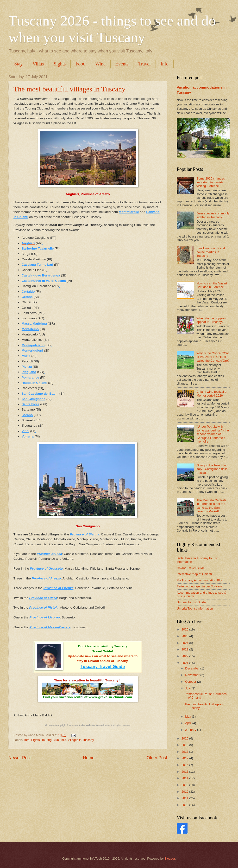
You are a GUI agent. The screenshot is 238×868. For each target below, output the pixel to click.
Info (165, 64)
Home (89, 758)
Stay (19, 64)
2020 (185, 738)
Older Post (157, 758)
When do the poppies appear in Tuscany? (211, 320)
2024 (185, 643)
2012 (185, 792)
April (189, 723)
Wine (100, 64)
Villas (38, 64)
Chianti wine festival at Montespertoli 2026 (212, 393)
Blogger (170, 858)
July (188, 688)
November (193, 675)
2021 (185, 663)
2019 (185, 745)
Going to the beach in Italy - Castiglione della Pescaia (212, 469)
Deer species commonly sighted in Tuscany (213, 215)
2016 (185, 765)
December (193, 668)
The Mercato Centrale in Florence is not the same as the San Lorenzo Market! (211, 506)
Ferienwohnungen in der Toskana (200, 586)
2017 (185, 758)
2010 (185, 805)
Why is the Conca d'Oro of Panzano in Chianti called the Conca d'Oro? (213, 357)
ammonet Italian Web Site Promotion (88, 725)
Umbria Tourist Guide (191, 602)
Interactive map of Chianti (194, 574)
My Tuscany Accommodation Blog (200, 580)
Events (122, 64)
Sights (60, 64)
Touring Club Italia (54, 740)
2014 (185, 778)
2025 (185, 636)
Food (80, 64)
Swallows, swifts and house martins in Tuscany (211, 252)
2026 (185, 629)
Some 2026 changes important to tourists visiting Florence (211, 182)
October (191, 682)
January (191, 730)
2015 (185, 772)
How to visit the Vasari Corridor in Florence (212, 285)
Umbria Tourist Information (195, 608)
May (188, 717)
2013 (185, 785)
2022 (185, 656)
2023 (185, 649)
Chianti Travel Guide (191, 568)
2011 (185, 798)
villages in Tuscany (81, 740)
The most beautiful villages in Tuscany (69, 89)
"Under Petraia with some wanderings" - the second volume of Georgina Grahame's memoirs (213, 434)
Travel (144, 64)
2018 (185, 752)
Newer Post (20, 758)
